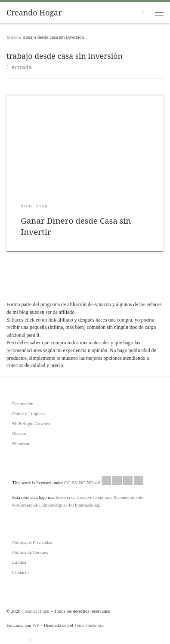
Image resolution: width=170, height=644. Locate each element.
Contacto (20, 572)
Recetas (19, 433)
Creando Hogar (36, 611)
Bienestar (21, 444)
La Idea (19, 562)
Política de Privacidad (32, 542)
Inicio (12, 37)
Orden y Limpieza (29, 413)
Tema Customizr (90, 625)
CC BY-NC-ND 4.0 (104, 480)
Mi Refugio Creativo (31, 423)
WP (36, 625)
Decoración (23, 404)
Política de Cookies (30, 552)
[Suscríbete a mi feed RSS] (30, 640)
